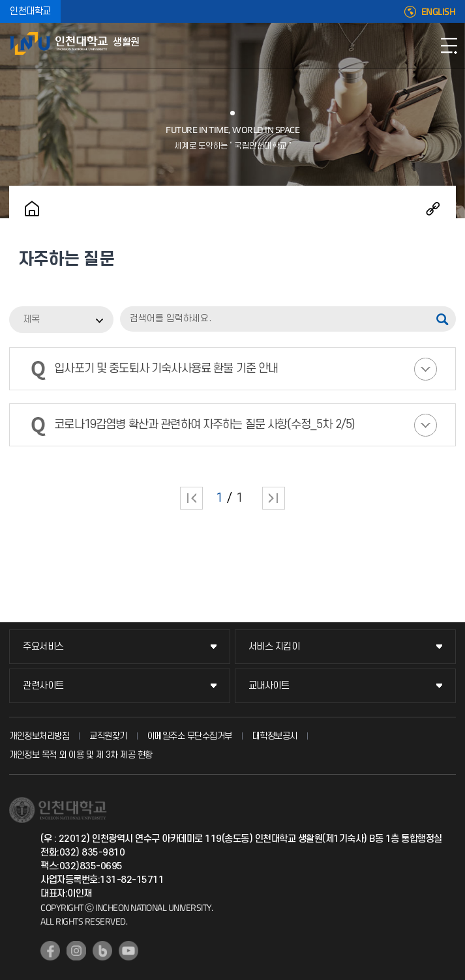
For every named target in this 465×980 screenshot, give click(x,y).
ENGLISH (439, 12)
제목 (31, 320)
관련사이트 (43, 686)
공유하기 (433, 209)
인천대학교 (30, 11)
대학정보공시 (275, 736)
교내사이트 (269, 686)
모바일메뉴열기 (449, 46)
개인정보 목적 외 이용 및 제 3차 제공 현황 (81, 755)
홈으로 (32, 209)
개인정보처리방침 (39, 736)
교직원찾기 (108, 736)
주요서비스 (43, 647)
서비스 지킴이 (274, 647)
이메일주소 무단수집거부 (190, 736)
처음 (191, 498)
